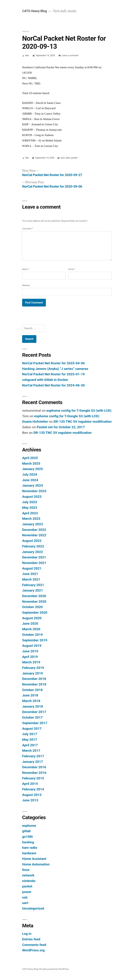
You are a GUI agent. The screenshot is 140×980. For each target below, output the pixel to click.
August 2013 (32, 795)
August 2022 (32, 541)
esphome (29, 826)
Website (26, 285)
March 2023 (31, 519)
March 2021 (31, 579)
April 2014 (30, 784)
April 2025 (30, 458)
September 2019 (35, 640)
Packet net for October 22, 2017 (61, 427)
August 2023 (32, 497)
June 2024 (30, 480)
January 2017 (32, 762)
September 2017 (35, 723)
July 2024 (30, 474)
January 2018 (32, 706)
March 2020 (31, 629)
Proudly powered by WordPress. (54, 969)
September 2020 (35, 612)
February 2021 (33, 585)
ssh (25, 897)
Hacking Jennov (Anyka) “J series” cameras (55, 369)
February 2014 (33, 789)
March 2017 (31, 751)
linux (26, 870)
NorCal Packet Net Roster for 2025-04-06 (53, 363)
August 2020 (32, 618)
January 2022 (32, 552)
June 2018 (30, 695)
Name (26, 269)
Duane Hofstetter (35, 422)
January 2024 (32, 485)
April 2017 (30, 745)
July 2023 (30, 502)
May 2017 (30, 740)
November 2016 (34, 773)
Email (72, 269)
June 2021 (30, 574)
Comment (27, 229)
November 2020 (34, 602)
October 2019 (32, 635)
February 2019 (33, 668)
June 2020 (30, 623)
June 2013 (30, 800)
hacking (28, 842)
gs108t (27, 837)
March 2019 (31, 662)
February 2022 (33, 546)
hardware (29, 853)
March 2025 (31, 463)
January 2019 (32, 673)
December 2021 (34, 557)
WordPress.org (33, 950)
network (28, 875)
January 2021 (32, 590)
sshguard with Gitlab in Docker (45, 380)
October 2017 (32, 717)
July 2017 (30, 734)
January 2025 (32, 469)
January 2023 (32, 524)
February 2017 (33, 756)
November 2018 (34, 684)
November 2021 (34, 563)
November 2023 (34, 491)
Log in (27, 934)
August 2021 (32, 568)
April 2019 (30, 657)
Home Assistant (34, 859)
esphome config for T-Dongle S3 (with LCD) (79, 411)
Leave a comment (70, 55)
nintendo (29, 881)
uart (25, 903)
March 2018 (31, 701)
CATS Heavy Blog (34, 11)
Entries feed (31, 939)
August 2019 (32, 646)
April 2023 (30, 513)
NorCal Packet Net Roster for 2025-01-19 (53, 374)
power (27, 892)
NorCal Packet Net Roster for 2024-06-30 (53, 385)
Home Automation (36, 864)
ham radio (65, 158)
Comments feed (34, 945)
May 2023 (30, 508)
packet (74, 158)
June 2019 (30, 651)
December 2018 (34, 679)
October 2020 (32, 607)
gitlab (26, 831)
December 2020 (34, 596)
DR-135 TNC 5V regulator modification (83, 422)
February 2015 (33, 778)
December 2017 (34, 712)
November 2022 (34, 535)
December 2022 (34, 530)
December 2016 (34, 767)
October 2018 (32, 690)
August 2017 (32, 729)
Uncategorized (33, 908)
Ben (27, 55)
